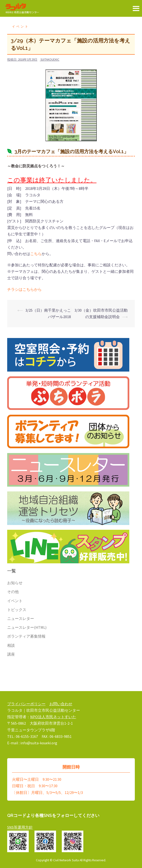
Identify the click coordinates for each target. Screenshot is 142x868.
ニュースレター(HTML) (27, 627)
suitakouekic (50, 60)
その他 (13, 592)
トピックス (17, 610)
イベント (21, 26)
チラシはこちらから (24, 289)
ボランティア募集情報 (26, 636)
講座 (11, 654)
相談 (11, 645)
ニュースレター (21, 618)
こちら (36, 254)
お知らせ (15, 583)
